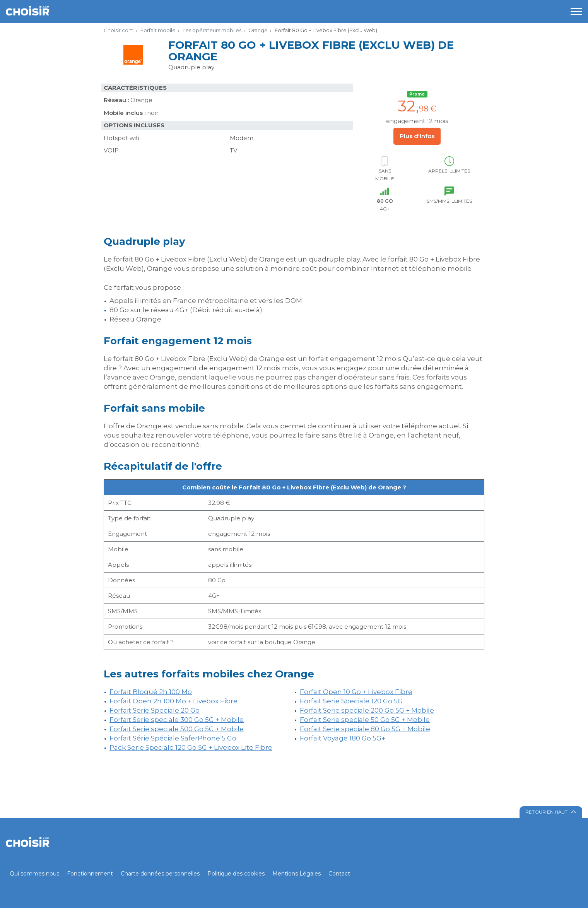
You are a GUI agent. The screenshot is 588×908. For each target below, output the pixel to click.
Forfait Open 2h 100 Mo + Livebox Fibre (173, 701)
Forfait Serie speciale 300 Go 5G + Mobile (177, 720)
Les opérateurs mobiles (212, 30)
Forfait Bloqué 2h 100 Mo (151, 692)
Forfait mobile (158, 30)
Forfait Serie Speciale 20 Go (155, 710)
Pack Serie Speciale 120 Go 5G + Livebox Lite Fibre (191, 747)
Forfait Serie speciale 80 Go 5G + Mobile (365, 729)
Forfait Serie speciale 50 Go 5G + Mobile (365, 720)
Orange (258, 30)
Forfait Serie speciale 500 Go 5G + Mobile (177, 729)
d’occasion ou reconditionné (152, 445)
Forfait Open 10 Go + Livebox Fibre (356, 692)
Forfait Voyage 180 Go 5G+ (343, 738)
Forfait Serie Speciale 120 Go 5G (351, 701)
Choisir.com (119, 30)
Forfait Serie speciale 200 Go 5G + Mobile (367, 710)
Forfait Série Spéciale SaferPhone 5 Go (173, 738)
